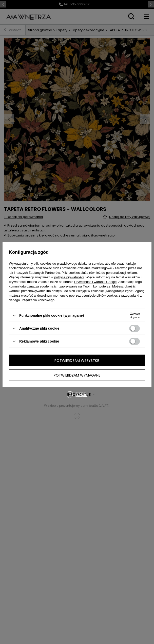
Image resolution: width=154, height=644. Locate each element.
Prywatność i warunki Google (95, 282)
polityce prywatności (69, 277)
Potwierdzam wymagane (77, 375)
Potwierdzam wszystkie (77, 360)
